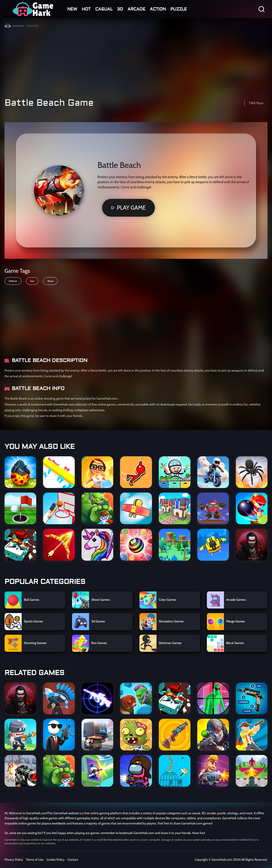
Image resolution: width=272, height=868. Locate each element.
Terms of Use (35, 860)
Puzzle (179, 9)
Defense (13, 281)
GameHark (18, 26)
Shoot (50, 281)
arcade (136, 9)
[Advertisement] (136, 61)
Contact (73, 860)
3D (120, 9)
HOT (86, 9)
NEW (72, 9)
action (158, 9)
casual (104, 9)
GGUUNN (33, 9)
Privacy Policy (14, 860)
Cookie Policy (55, 860)
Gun (32, 281)
